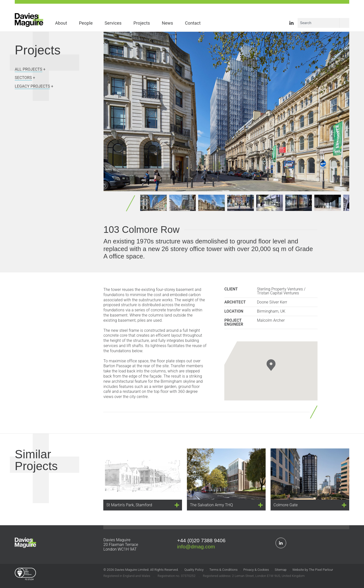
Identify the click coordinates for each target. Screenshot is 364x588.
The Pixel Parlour (321, 571)
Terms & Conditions (223, 571)
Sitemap (281, 571)
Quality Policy (194, 571)
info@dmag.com (196, 547)
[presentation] (334, 112)
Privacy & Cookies (256, 571)
